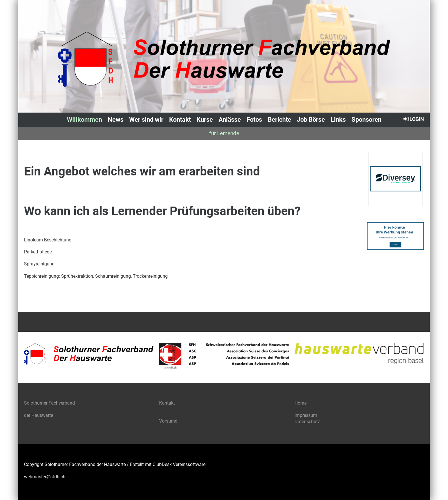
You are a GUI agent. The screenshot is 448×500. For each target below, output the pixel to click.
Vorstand (169, 421)
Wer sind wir (146, 120)
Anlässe (230, 120)
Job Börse (311, 120)
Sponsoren (366, 120)
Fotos (254, 120)
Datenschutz (307, 422)
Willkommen (84, 120)
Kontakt (180, 120)
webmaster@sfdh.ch (45, 477)
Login (413, 119)
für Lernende (224, 133)
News (116, 120)
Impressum (306, 415)
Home (301, 403)
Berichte (279, 120)
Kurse (205, 120)
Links (338, 120)
